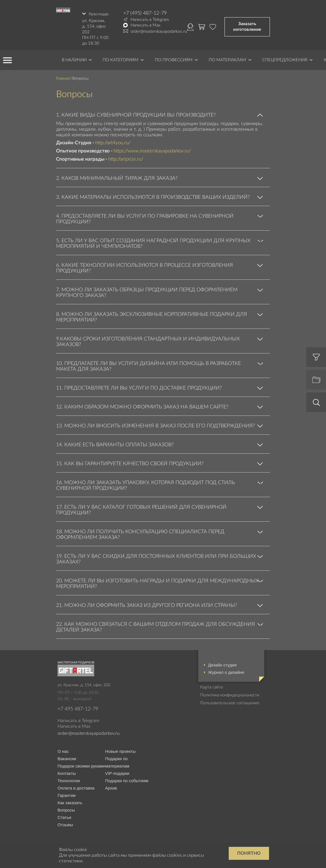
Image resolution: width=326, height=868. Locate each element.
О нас (63, 749)
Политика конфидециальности (230, 693)
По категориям (121, 58)
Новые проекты (120, 749)
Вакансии (67, 757)
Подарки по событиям (127, 779)
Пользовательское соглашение (230, 701)
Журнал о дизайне (226, 670)
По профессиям (174, 58)
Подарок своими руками (81, 764)
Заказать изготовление (247, 26)
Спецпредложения (285, 58)
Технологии (69, 779)
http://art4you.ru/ (113, 141)
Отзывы (65, 823)
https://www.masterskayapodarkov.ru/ (152, 149)
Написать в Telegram (150, 20)
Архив (111, 786)
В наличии (74, 58)
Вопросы (66, 808)
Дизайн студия (222, 663)
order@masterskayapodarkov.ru (159, 31)
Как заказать (70, 801)
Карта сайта (212, 685)
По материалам (227, 58)
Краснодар (98, 13)
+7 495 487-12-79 (78, 707)
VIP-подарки (117, 771)
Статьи (64, 815)
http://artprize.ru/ (126, 157)
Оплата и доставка (76, 786)
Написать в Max (146, 25)
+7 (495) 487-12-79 (145, 13)
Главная (63, 76)
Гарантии (67, 793)
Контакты (67, 771)
